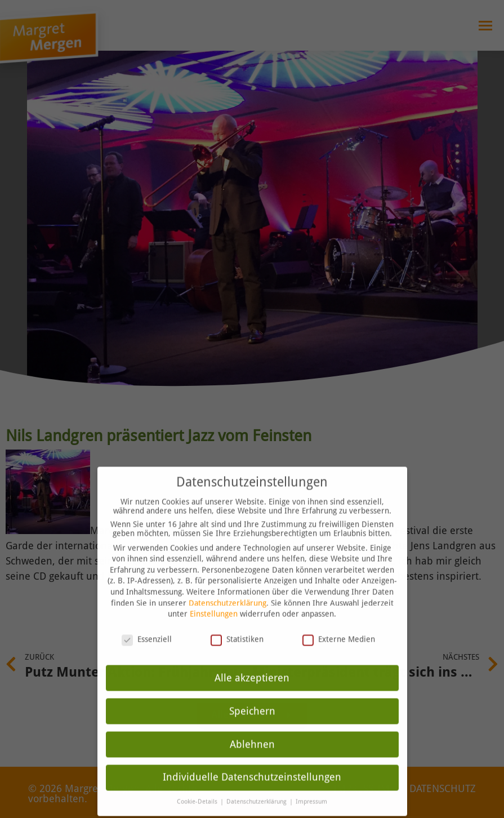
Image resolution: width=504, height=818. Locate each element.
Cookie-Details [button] (198, 783)
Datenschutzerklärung (228, 584)
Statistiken (237, 620)
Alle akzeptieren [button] (252, 659)
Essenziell (147, 620)
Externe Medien (339, 620)
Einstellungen (214, 595)
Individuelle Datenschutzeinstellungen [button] (252, 759)
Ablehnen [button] (252, 726)
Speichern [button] (252, 692)
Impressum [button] (311, 783)
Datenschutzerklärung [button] (257, 783)
